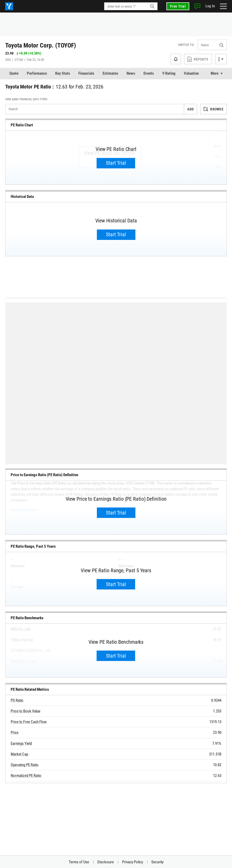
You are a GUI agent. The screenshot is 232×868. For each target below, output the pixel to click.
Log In (210, 6)
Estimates (110, 73)
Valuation (191, 73)
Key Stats (63, 73)
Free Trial (178, 6)
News (131, 73)
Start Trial (116, 163)
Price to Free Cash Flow (29, 722)
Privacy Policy (133, 862)
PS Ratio (17, 700)
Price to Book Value (26, 711)
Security (157, 862)
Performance (37, 73)
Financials (86, 73)
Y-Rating (169, 73)
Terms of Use (79, 862)
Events (149, 73)
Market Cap (19, 754)
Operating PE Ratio (25, 765)
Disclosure (106, 862)
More (215, 73)
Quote (14, 73)
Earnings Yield (21, 743)
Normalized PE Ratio (26, 776)
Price (15, 733)
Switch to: (186, 45)
